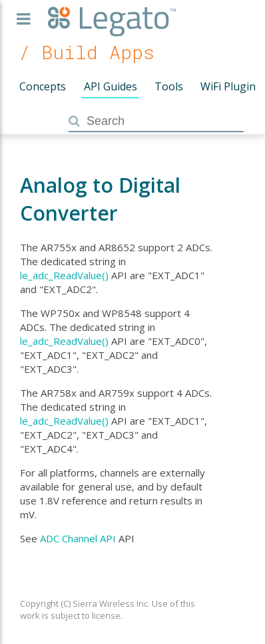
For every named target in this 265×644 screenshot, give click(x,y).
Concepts (43, 86)
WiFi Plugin (228, 86)
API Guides (111, 86)
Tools (169, 86)
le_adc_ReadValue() (64, 275)
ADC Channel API (78, 538)
